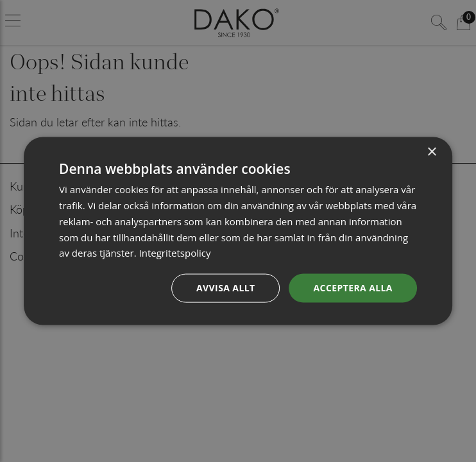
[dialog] (238, 231)
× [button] (431, 152)
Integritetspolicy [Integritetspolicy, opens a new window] (174, 253)
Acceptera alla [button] (353, 288)
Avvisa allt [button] (225, 288)
